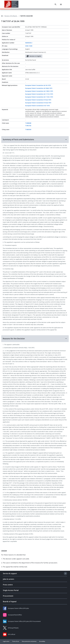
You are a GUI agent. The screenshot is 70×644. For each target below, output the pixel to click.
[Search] (56, 4)
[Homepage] (2, 16)
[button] (35, 139)
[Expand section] (65, 573)
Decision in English (34, 56)
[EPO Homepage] (11, 4)
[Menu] (61, 4)
